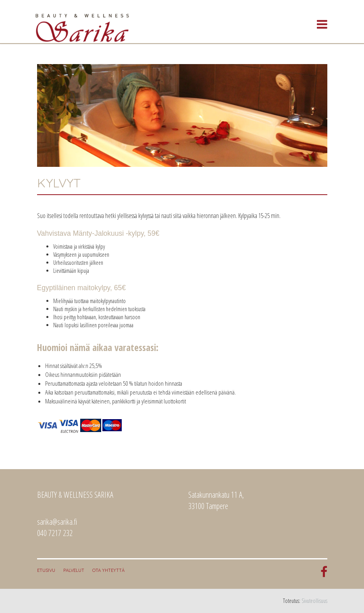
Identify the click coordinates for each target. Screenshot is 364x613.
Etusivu (46, 570)
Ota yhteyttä (108, 570)
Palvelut (74, 570)
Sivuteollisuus (314, 601)
